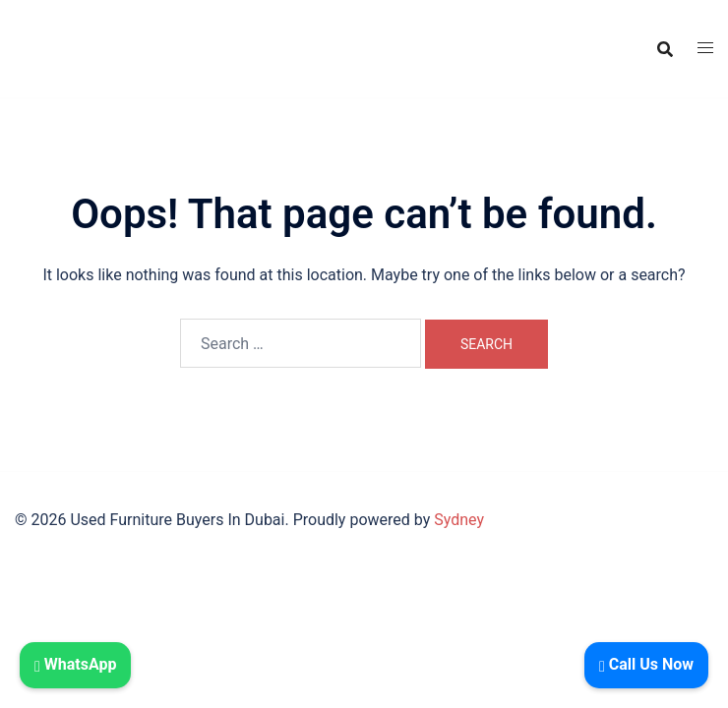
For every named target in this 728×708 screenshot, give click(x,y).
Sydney (459, 520)
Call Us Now (646, 664)
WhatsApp (75, 664)
